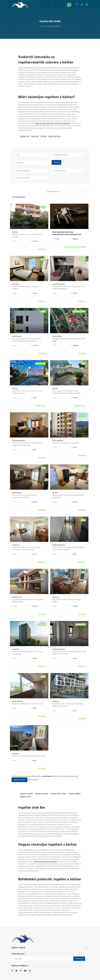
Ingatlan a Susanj (26, 794)
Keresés (56, 162)
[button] (32, 155)
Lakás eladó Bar (58, 441)
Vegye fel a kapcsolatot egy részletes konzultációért (53, 123)
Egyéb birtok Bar (54, 136)
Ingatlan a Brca (26, 796)
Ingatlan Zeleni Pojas (58, 794)
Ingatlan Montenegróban (51, 26)
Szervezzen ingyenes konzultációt (45, 862)
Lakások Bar (25, 136)
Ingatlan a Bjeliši (74, 794)
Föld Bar (43, 136)
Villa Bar (55, 388)
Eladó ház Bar (17, 336)
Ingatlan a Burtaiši (42, 794)
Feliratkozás (79, 959)
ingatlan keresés (19, 780)
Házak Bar (35, 136)
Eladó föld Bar (57, 336)
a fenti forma (47, 776)
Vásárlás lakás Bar (59, 284)
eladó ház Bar (17, 493)
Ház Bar (15, 232)
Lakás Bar (16, 284)
